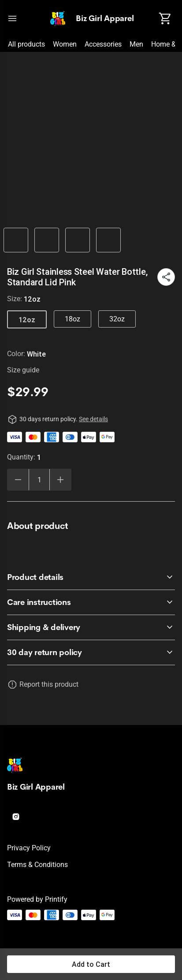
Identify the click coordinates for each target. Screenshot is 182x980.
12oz (27, 320)
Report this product (49, 684)
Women (65, 44)
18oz (72, 319)
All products (26, 44)
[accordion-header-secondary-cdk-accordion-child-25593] (91, 652)
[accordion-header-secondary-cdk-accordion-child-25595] (91, 602)
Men (136, 44)
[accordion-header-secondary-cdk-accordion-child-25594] (91, 577)
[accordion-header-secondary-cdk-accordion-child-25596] (91, 627)
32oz (117, 319)
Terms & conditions (37, 865)
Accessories (103, 44)
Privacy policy (29, 848)
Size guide (23, 370)
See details (93, 419)
